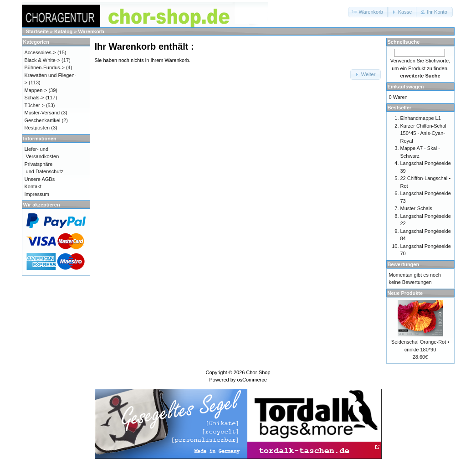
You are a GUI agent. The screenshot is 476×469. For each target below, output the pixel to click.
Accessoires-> (40, 52)
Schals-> (34, 98)
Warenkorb (91, 31)
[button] (368, 12)
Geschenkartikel (43, 120)
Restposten (37, 128)
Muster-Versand (42, 113)
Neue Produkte (405, 293)
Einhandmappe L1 (421, 118)
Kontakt (33, 186)
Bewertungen (404, 264)
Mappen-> (36, 90)
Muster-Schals (416, 208)
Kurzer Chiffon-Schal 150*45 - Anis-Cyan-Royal (423, 133)
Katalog (63, 31)
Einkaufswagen (406, 87)
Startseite (37, 31)
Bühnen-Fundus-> (45, 67)
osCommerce (252, 380)
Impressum (37, 194)
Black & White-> (43, 60)
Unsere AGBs (40, 179)
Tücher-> (35, 105)
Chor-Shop (258, 372)
